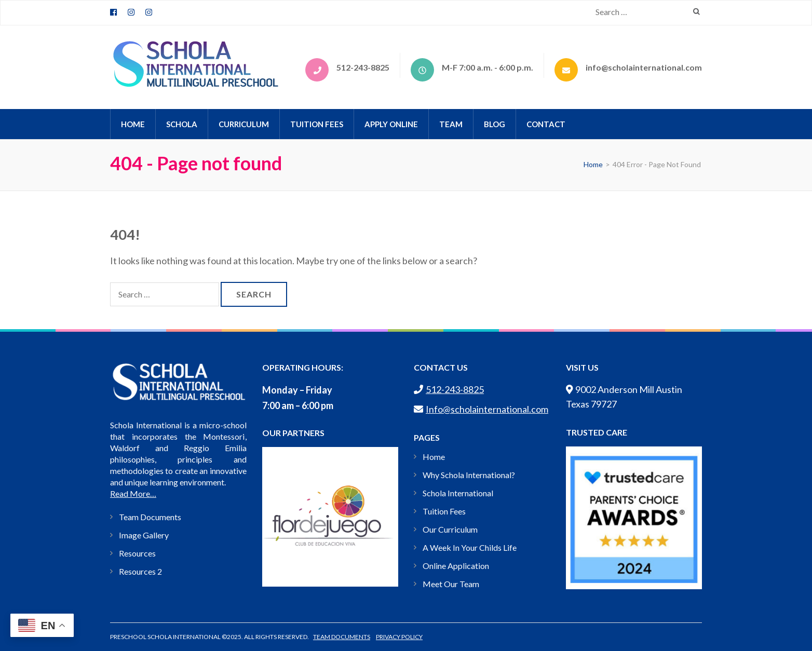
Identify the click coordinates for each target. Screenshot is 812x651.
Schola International (458, 493)
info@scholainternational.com (644, 67)
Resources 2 (140, 571)
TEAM (451, 124)
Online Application (456, 566)
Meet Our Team (451, 584)
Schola (182, 124)
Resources (137, 553)
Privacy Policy (399, 637)
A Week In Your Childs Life (470, 547)
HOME (133, 124)
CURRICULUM (244, 124)
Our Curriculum (450, 529)
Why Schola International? (469, 475)
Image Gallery (144, 535)
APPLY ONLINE (391, 124)
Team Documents (150, 517)
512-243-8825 (363, 67)
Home (434, 457)
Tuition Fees (317, 124)
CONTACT (546, 124)
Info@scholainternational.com (481, 409)
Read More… (133, 493)
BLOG (495, 124)
